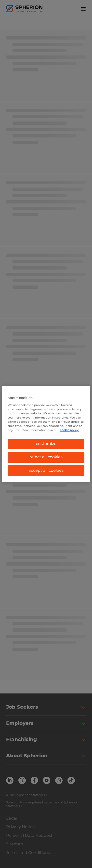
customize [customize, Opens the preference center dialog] (46, 444)
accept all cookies (46, 470)
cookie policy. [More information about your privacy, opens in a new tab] (69, 430)
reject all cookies (46, 457)
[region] (46, 434)
